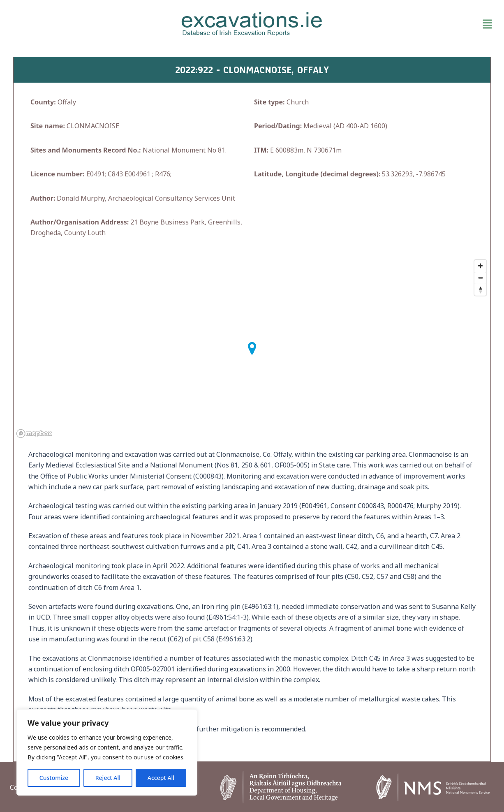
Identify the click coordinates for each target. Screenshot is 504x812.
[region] (107, 752)
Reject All (108, 778)
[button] (417, 24)
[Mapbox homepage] (34, 434)
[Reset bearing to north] (480, 290)
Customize (54, 778)
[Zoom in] (480, 266)
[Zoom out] (480, 278)
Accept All (161, 778)
